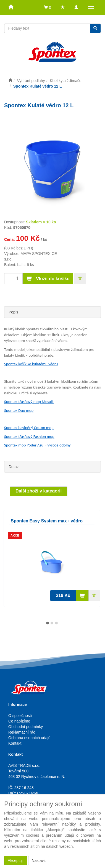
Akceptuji (16, 861)
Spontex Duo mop (19, 410)
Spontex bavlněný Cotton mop (29, 428)
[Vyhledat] (95, 28)
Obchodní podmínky (26, 727)
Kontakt (15, 743)
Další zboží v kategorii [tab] (39, 491)
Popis (13, 312)
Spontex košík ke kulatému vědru (31, 364)
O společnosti (20, 716)
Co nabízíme (19, 721)
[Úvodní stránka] (10, 81)
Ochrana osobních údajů (29, 738)
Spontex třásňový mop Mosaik (29, 402)
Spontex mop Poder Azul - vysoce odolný (37, 445)
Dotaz (14, 467)
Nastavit (39, 861)
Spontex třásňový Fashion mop (29, 436)
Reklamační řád (22, 732)
